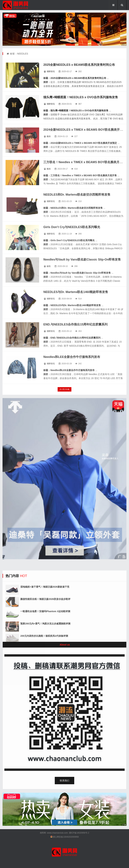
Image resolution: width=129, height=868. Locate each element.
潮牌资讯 (51, 71)
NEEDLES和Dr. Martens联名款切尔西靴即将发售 (77, 195)
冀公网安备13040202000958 (66, 837)
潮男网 (43, 833)
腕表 (49, 136)
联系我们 (64, 781)
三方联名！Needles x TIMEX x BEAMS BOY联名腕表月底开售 (86, 162)
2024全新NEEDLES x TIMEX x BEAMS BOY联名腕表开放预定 (86, 130)
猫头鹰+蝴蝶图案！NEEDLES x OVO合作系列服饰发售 (81, 97)
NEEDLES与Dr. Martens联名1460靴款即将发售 (76, 292)
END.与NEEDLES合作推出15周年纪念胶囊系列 (75, 324)
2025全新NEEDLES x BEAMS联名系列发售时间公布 (79, 65)
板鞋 (49, 266)
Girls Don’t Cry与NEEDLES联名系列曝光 (72, 227)
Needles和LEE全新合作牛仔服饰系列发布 (72, 357)
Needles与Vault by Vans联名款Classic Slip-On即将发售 (82, 260)
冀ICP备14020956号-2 (79, 833)
